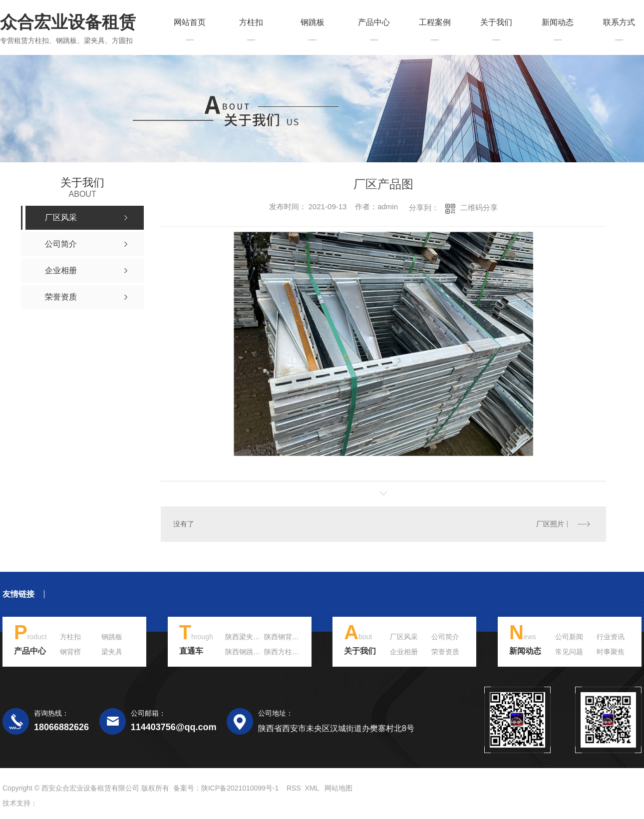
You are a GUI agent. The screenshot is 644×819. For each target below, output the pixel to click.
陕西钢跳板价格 (250, 652)
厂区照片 (550, 524)
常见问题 (569, 652)
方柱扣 (251, 22)
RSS (294, 788)
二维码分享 (479, 207)
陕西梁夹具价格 (250, 637)
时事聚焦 (611, 652)
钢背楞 (70, 652)
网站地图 (338, 788)
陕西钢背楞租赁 (289, 637)
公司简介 (445, 637)
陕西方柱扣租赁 (289, 652)
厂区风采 (404, 637)
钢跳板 (313, 22)
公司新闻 (569, 637)
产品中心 (374, 22)
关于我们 (496, 22)
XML (312, 788)
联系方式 (619, 22)
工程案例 (435, 22)
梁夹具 (112, 652)
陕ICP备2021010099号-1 (240, 788)
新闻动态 (558, 22)
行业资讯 (611, 637)
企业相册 (404, 652)
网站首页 (190, 22)
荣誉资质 (445, 652)
